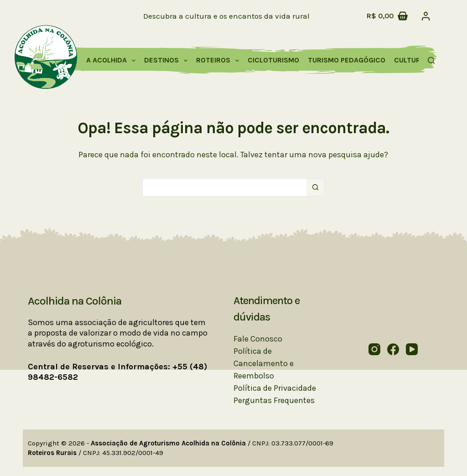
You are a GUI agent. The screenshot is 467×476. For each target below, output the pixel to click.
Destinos (168, 61)
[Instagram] (374, 349)
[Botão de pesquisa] (316, 187)
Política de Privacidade (275, 388)
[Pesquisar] (431, 60)
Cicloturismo (273, 60)
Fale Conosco (258, 339)
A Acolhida (113, 61)
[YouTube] (412, 349)
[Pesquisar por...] (224, 187)
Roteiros (219, 61)
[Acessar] (426, 16)
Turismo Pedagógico (347, 60)
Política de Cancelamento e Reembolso (264, 363)
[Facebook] (393, 349)
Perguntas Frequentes (274, 400)
